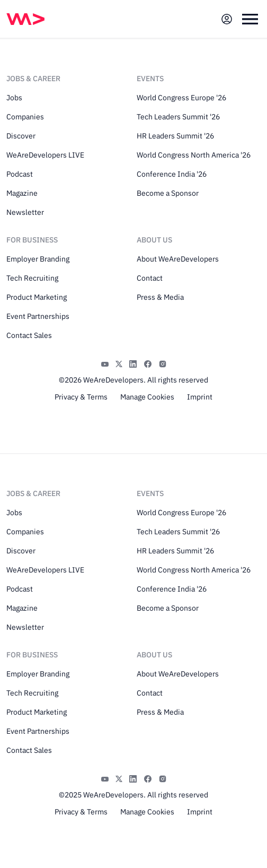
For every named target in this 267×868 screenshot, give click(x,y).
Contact (150, 278)
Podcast (20, 174)
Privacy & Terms (81, 397)
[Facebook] (148, 363)
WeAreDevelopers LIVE (45, 155)
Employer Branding (38, 259)
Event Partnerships (38, 316)
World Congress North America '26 (194, 155)
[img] (25, 19)
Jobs (14, 98)
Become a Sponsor (168, 193)
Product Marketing (37, 297)
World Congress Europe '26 (181, 98)
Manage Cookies (147, 397)
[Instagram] (163, 363)
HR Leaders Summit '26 (175, 136)
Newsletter (25, 212)
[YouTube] (105, 363)
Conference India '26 (172, 174)
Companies (25, 117)
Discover (21, 136)
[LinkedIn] (133, 363)
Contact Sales (29, 335)
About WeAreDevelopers (178, 259)
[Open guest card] (227, 19)
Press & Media (160, 297)
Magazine (22, 193)
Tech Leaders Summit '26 (178, 117)
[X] (119, 363)
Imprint (200, 397)
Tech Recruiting (32, 278)
